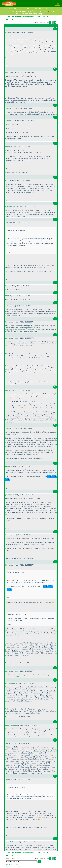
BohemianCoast (11, 725)
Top (55, 29)
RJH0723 (8, 296)
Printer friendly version (14, 867)
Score (48, 9)
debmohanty (10, 72)
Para (7, 743)
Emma (7, 286)
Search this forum (12, 864)
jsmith (7, 180)
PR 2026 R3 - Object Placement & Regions (20, 9)
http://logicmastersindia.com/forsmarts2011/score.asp (24, 330)
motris (7, 306)
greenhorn (9, 32)
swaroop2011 (10, 120)
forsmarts (9, 108)
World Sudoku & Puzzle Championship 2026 (31, 14)
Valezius (8, 535)
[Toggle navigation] (58, 4)
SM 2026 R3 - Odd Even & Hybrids (18, 11)
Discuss (54, 9)
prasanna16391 (10, 206)
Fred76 (7, 146)
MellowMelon (10, 683)
